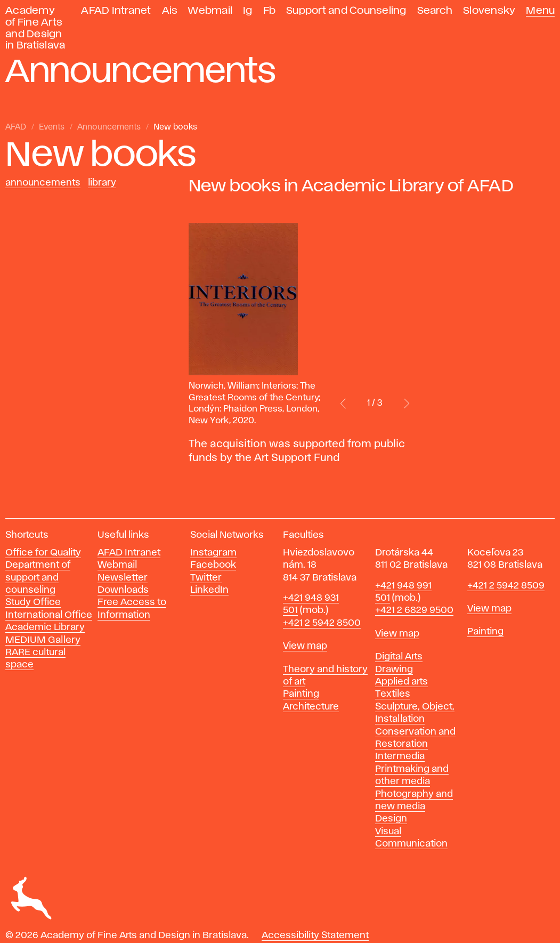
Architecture (311, 707)
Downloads (123, 590)
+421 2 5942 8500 (322, 623)
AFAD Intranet (116, 11)
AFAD (16, 127)
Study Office (33, 602)
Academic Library (45, 627)
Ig (248, 11)
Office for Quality (43, 553)
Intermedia (400, 756)
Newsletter (123, 578)
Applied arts (401, 682)
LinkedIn (209, 590)
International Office (49, 615)
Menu (540, 11)
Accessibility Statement (315, 936)
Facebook (213, 565)
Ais (170, 11)
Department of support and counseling (38, 578)
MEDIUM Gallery (43, 640)
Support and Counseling (346, 11)
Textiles (393, 694)
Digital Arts (399, 657)
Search (435, 11)
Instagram (213, 553)
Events (52, 127)
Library (102, 183)
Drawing (394, 670)
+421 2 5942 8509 (506, 586)
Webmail (210, 11)
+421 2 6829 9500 (414, 610)
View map (305, 646)
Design (391, 819)
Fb (270, 11)
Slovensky (489, 11)
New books (175, 127)
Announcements (109, 127)
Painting (301, 694)
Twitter (206, 578)
